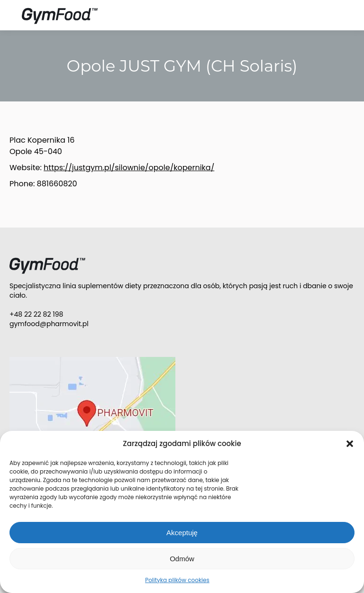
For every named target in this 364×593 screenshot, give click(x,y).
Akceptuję (182, 533)
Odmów (182, 559)
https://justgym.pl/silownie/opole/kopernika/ (129, 168)
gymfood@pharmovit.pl (49, 324)
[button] (350, 444)
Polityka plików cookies (177, 580)
